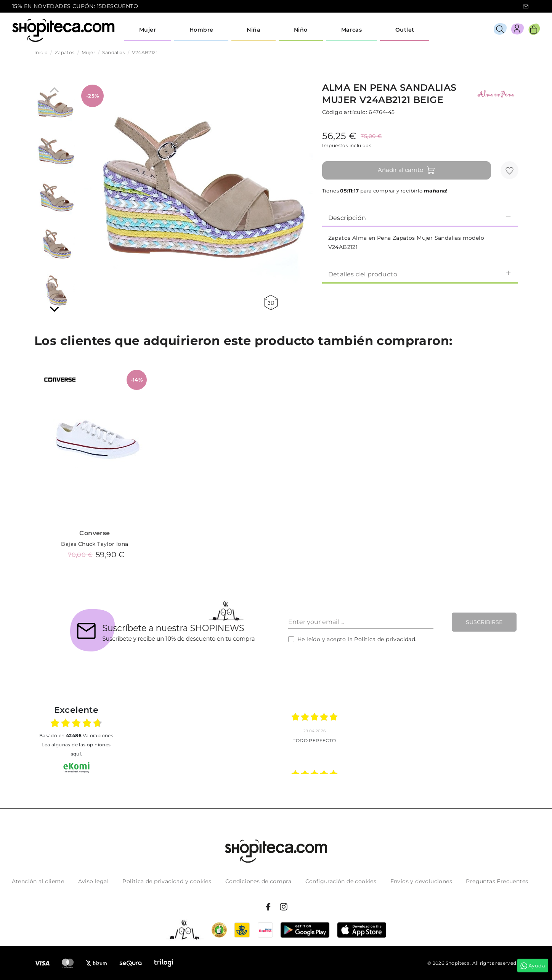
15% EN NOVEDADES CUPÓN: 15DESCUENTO (75, 6)
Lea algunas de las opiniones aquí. (76, 749)
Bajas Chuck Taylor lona (95, 544)
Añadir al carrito (407, 170)
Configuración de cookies (341, 881)
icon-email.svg (526, 6)
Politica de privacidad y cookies (167, 881)
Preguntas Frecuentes (497, 881)
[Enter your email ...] (361, 622)
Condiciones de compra (258, 881)
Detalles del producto (420, 274)
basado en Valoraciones (76, 735)
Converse (95, 533)
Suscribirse (484, 622)
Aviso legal (93, 881)
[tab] (420, 217)
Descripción (420, 217)
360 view (271, 302)
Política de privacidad (385, 639)
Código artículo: (345, 112)
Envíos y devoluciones (421, 881)
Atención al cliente (38, 881)
